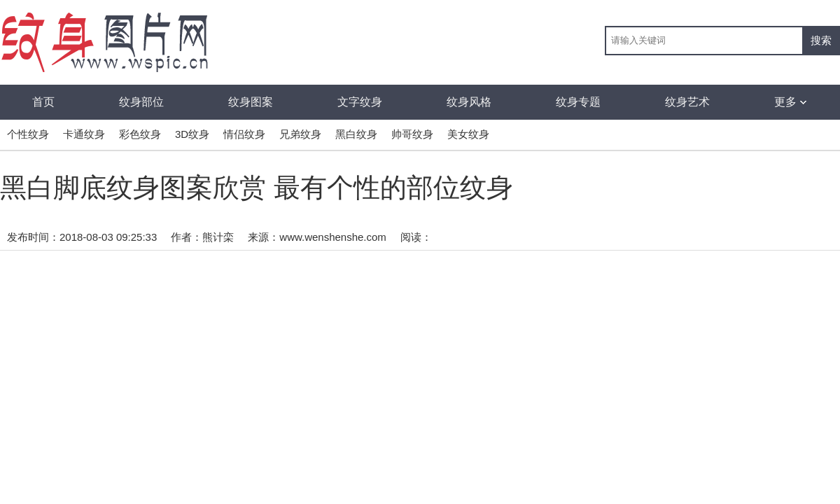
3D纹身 (192, 134)
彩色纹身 (140, 134)
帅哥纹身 (412, 134)
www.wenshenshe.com (333, 237)
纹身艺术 (687, 102)
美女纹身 (468, 134)
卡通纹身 (84, 134)
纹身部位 (141, 102)
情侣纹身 (244, 134)
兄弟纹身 (300, 134)
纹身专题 (578, 102)
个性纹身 (28, 134)
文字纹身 (360, 102)
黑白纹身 (356, 134)
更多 (790, 102)
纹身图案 (251, 102)
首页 (43, 102)
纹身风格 (469, 102)
